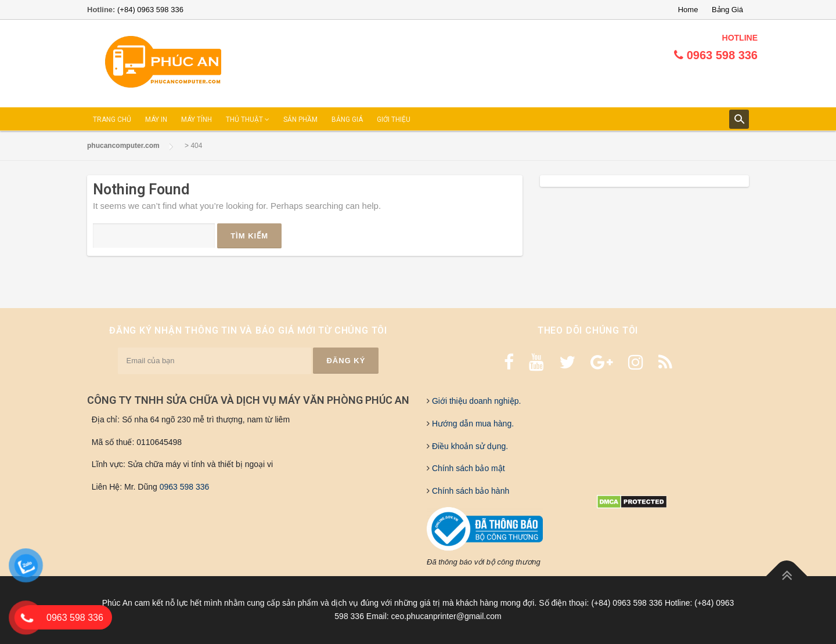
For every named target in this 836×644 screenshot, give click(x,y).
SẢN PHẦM (300, 120)
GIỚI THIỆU (394, 120)
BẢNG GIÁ (347, 120)
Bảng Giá (727, 10)
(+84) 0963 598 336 (150, 10)
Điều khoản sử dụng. (469, 446)
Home (688, 10)
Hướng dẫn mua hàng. (472, 424)
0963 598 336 (185, 487)
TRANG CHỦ (112, 120)
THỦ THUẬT (248, 120)
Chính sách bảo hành (469, 491)
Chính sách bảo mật (467, 468)
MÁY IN (156, 120)
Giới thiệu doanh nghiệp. (475, 401)
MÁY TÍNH (197, 120)
